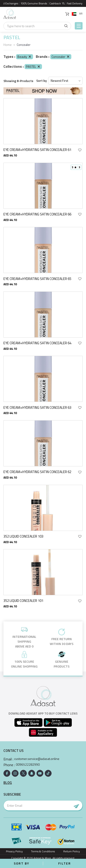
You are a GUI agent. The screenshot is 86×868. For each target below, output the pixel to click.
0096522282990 (28, 765)
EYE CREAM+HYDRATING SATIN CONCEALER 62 (37, 472)
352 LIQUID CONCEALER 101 (23, 601)
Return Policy (72, 851)
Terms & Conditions (43, 851)
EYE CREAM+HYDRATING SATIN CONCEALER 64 (37, 343)
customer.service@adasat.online (37, 759)
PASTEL (33, 66)
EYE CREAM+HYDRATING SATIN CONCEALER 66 (37, 214)
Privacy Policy (14, 851)
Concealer (61, 57)
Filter (65, 863)
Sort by (42, 81)
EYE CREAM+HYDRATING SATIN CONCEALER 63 (37, 408)
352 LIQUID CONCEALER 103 (23, 536)
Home (8, 45)
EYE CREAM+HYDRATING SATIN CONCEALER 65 (37, 279)
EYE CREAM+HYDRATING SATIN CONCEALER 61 (37, 150)
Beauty (25, 57)
